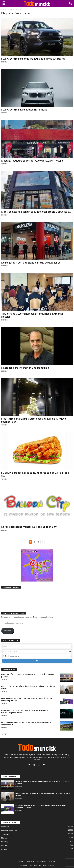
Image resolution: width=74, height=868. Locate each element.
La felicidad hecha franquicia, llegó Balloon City (29, 527)
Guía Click (52, 861)
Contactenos (30, 861)
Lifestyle (4, 849)
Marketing (5, 842)
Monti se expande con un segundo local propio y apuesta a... (36, 212)
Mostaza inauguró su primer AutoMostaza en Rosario (32, 161)
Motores (4, 845)
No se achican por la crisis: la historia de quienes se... (32, 263)
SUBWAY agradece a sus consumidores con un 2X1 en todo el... (35, 474)
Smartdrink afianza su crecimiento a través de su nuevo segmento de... (34, 420)
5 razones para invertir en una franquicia (25, 368)
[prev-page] (2, 734)
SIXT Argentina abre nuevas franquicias (24, 110)
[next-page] (5, 734)
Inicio (3, 9)
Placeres (4, 838)
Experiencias (41, 861)
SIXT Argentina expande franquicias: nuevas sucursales (33, 59)
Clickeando (5, 827)
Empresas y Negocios (9, 830)
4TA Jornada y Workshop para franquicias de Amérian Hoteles (32, 315)
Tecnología (5, 834)
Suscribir (8, 631)
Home (21, 861)
